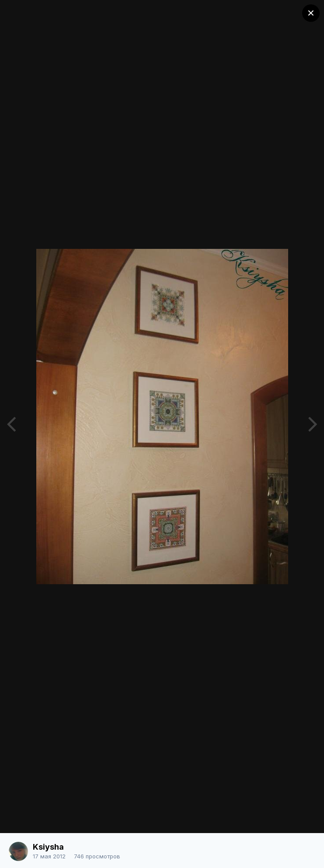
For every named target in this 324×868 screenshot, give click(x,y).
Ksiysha (48, 847)
